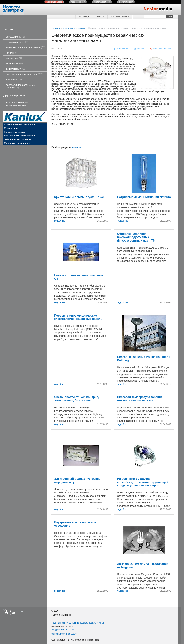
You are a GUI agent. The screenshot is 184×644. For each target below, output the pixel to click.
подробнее (60, 221)
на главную (84, 16)
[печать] (139, 49)
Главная (56, 28)
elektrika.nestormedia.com (64, 634)
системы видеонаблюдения (25, 74)
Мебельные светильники (18, 139)
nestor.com (54, 2)
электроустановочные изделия (26, 47)
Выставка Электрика (18, 104)
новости (100, 16)
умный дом (15, 58)
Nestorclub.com (92, 640)
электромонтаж (17, 42)
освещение (15, 37)
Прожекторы (11, 128)
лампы (82, 28)
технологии (15, 63)
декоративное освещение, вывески (21, 86)
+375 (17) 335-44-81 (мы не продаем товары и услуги (78, 623)
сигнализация (16, 69)
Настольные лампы (15, 132)
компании (14, 79)
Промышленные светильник (20, 124)
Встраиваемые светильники (19, 136)
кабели (12, 53)
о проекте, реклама (120, 16)
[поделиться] (121, 49)
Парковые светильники (17, 143)
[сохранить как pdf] (160, 49)
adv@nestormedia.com (63, 630)
